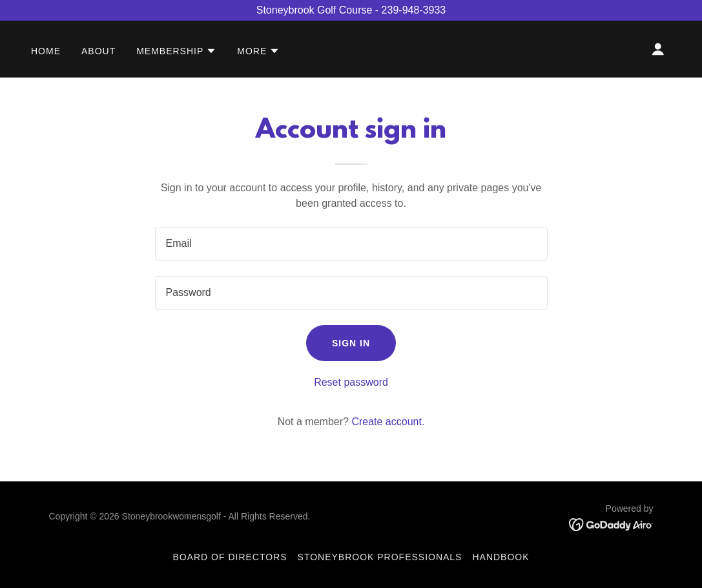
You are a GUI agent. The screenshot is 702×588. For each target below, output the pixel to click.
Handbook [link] (501, 557)
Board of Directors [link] (230, 557)
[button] (176, 51)
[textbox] (351, 244)
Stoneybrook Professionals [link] (380, 557)
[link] (611, 524)
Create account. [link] (388, 422)
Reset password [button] (351, 382)
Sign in (351, 343)
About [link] (98, 51)
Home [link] (46, 51)
